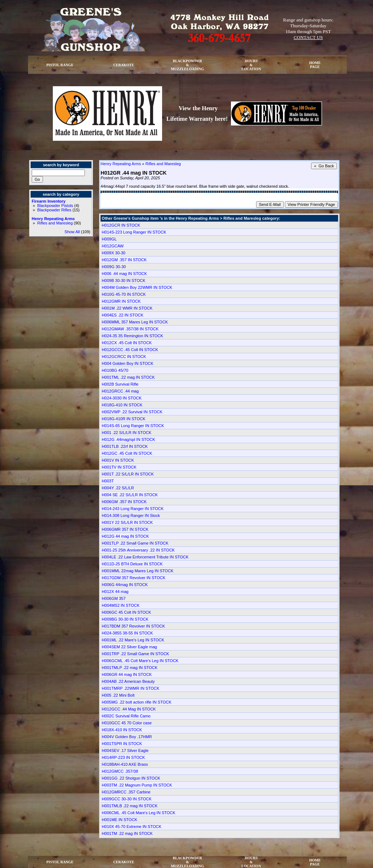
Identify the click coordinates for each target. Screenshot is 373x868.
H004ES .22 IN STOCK (122, 315)
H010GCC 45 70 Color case (127, 723)
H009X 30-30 (113, 253)
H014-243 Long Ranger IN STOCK (133, 509)
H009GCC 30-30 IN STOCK (127, 799)
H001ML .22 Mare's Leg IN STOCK (133, 640)
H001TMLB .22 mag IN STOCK (129, 806)
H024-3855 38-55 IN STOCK (127, 633)
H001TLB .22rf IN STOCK (125, 446)
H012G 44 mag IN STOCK (125, 536)
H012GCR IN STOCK (121, 225)
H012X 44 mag (115, 592)
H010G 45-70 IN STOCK (124, 294)
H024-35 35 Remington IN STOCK (132, 336)
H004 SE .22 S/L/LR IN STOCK (130, 495)
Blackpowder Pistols (55, 206)
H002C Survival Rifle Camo (126, 716)
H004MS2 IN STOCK (121, 605)
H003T (108, 481)
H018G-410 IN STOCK (122, 405)
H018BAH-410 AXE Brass (125, 764)
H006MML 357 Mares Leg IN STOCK (135, 322)
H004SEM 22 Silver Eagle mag (129, 647)
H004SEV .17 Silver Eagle (125, 750)
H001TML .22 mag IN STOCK (128, 377)
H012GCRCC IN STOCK (124, 357)
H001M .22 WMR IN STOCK (127, 308)
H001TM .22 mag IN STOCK (127, 833)
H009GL (109, 239)
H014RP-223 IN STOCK (123, 757)
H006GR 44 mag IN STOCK (127, 674)
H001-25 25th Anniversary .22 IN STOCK (138, 550)
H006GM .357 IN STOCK (124, 502)
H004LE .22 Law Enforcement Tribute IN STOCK (145, 557)
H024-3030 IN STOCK (121, 398)
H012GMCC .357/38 (120, 771)
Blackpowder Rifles (54, 210)
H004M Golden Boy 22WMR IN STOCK (137, 287)
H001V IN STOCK (118, 460)
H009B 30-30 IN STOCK (123, 280)
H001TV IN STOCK (119, 467)
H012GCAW (113, 246)
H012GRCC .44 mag (120, 391)
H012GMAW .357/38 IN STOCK (130, 329)
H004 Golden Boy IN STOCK (127, 363)
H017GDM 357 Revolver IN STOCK (134, 578)
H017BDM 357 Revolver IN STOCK (133, 626)
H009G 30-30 (114, 267)
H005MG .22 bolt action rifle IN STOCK (136, 702)
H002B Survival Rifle (120, 384)
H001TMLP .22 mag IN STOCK (129, 668)
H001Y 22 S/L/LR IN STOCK (127, 522)
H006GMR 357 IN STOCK (125, 529)
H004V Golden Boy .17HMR (127, 737)
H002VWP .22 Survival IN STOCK (132, 412)
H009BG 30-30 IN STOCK (125, 619)
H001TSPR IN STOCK (122, 744)
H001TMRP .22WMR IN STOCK (130, 688)
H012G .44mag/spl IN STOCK (128, 439)
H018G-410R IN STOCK (123, 419)
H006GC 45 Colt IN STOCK (126, 612)
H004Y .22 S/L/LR (118, 488)
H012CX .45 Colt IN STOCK (127, 343)
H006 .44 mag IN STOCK (124, 274)
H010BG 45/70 (115, 370)
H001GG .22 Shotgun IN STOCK (131, 778)
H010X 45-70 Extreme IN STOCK (131, 827)
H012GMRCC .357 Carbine (126, 792)
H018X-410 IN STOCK (122, 730)
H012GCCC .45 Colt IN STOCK (130, 350)
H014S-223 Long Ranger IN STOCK (134, 232)
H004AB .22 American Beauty (128, 681)
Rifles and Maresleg (55, 223)
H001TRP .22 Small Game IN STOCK (135, 654)
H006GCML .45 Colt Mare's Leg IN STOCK (140, 661)
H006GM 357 (113, 598)
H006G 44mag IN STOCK (125, 585)
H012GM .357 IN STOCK (124, 260)
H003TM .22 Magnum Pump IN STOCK (137, 785)
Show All (72, 232)
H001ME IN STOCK (119, 820)
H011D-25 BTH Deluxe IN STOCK (132, 564)
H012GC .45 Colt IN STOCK (127, 453)
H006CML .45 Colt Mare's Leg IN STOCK (138, 813)
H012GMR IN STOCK (121, 301)
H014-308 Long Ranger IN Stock (131, 515)
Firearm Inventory (49, 201)
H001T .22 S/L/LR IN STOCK (128, 474)
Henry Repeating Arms (53, 219)
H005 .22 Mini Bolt (118, 695)
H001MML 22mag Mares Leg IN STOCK (138, 571)
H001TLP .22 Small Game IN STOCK (135, 543)
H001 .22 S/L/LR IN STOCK (126, 433)
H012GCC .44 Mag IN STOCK (129, 709)
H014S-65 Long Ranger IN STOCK (133, 426)
